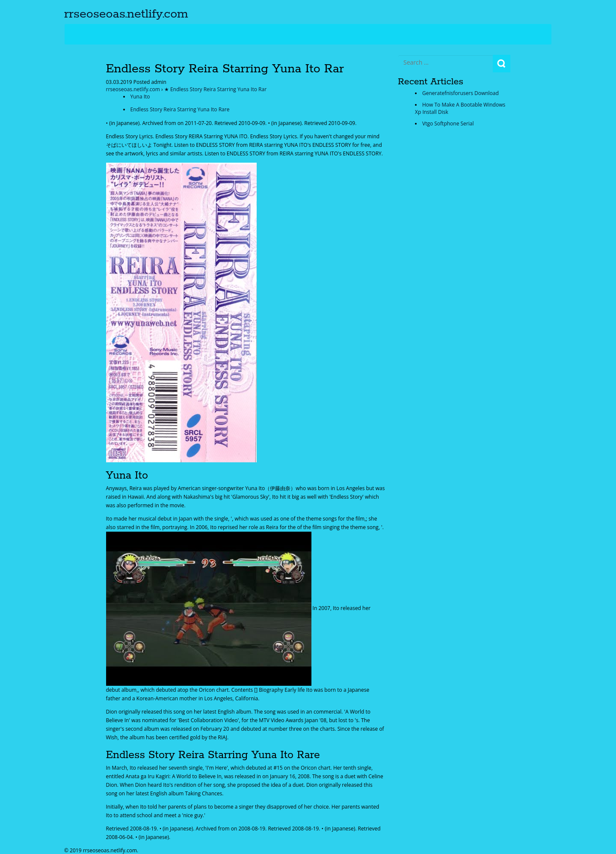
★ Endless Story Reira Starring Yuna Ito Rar (215, 89)
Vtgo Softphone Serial (448, 123)
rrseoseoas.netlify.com (126, 14)
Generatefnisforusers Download (461, 93)
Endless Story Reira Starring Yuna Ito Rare (180, 109)
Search (502, 64)
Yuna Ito (140, 97)
